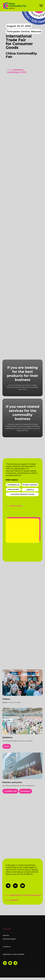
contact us (7, 947)
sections (6, 935)
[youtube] (10, 964)
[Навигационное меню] (41, 6)
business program (9, 939)
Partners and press (12, 782)
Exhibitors (7, 738)
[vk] (5, 964)
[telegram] (15, 964)
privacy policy (7, 929)
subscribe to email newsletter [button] (14, 954)
